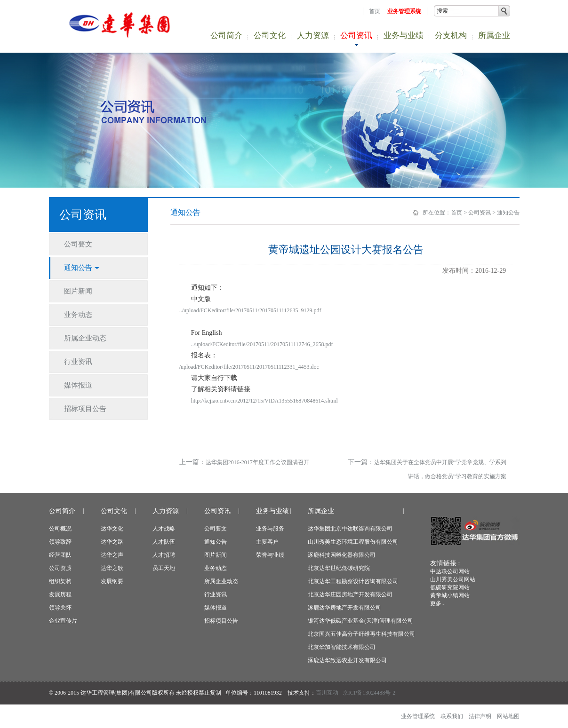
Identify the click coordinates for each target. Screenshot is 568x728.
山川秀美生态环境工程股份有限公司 (353, 542)
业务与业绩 (404, 36)
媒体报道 (216, 608)
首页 (375, 11)
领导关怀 (60, 608)
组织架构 (60, 581)
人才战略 (164, 529)
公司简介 (226, 36)
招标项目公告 (221, 621)
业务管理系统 (404, 11)
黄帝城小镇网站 (450, 595)
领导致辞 (60, 542)
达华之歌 (112, 568)
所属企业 (494, 36)
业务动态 (216, 568)
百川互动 (327, 693)
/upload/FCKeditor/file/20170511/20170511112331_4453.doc (249, 367)
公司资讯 (356, 36)
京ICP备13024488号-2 (369, 693)
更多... (438, 603)
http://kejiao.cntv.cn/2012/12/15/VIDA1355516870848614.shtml (264, 401)
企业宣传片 (63, 621)
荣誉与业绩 (270, 555)
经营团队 (60, 555)
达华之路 (112, 542)
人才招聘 (164, 555)
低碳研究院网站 (450, 587)
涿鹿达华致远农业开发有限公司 (347, 660)
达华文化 (112, 529)
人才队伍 (164, 542)
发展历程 (60, 594)
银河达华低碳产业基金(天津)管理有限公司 (360, 621)
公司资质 (60, 568)
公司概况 (60, 529)
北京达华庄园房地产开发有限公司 (350, 594)
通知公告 (508, 213)
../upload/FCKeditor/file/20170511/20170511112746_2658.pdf (262, 344)
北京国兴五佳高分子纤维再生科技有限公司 (361, 634)
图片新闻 (216, 555)
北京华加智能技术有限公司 (342, 647)
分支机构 (451, 36)
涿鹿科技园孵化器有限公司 (342, 555)
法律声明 (480, 716)
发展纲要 (112, 581)
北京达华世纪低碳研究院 (339, 568)
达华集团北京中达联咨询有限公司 (350, 529)
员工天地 (164, 568)
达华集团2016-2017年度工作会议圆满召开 (257, 462)
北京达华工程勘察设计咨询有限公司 (353, 581)
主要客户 (267, 542)
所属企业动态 (221, 581)
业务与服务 (270, 529)
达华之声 (112, 555)
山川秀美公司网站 (453, 579)
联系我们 (452, 716)
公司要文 (216, 529)
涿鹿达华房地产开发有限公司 (344, 608)
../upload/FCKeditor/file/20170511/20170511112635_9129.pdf (250, 310)
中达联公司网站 (450, 571)
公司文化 (270, 36)
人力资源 (313, 36)
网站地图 (508, 716)
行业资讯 (216, 594)
